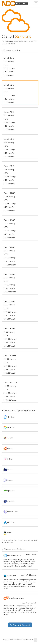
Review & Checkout (20, 625)
